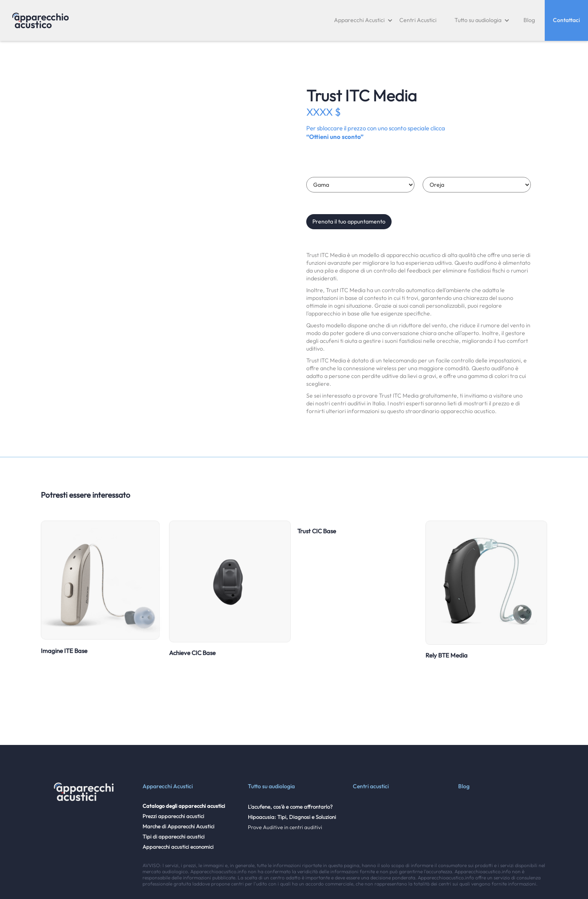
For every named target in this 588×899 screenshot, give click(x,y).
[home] (40, 20)
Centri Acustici (418, 20)
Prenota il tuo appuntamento (349, 221)
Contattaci (566, 20)
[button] (363, 20)
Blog (529, 20)
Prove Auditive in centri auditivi (285, 827)
